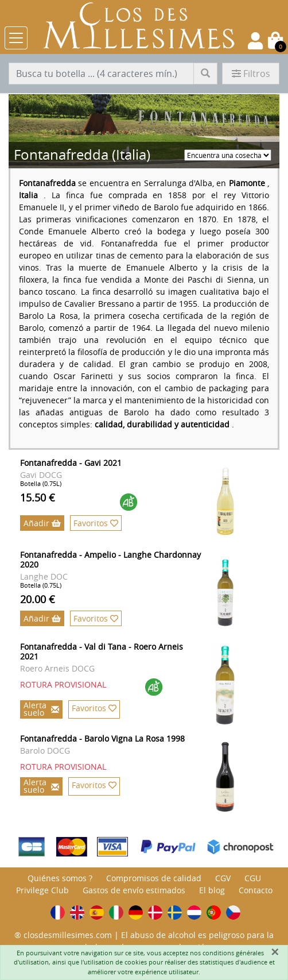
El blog (212, 890)
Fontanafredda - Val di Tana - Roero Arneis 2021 (102, 651)
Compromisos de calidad (154, 878)
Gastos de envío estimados (134, 890)
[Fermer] (275, 952)
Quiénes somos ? (60, 878)
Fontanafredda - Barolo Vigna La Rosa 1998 (102, 738)
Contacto (256, 890)
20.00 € (38, 599)
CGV (223, 878)
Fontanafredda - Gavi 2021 (71, 463)
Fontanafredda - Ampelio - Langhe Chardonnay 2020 (110, 560)
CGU (253, 878)
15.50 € (38, 497)
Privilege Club (42, 890)
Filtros (251, 74)
